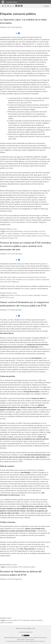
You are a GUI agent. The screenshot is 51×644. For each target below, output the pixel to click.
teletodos (26, 620)
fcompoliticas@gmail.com (26, 632)
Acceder (46, 6)
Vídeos (9, 618)
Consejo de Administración (30, 234)
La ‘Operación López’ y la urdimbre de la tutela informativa (23, 21)
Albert (20, 27)
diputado (37, 295)
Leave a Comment (6, 623)
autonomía (10, 231)
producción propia (6, 238)
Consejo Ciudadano (13, 234)
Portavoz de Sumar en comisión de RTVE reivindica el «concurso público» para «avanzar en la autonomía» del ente (25, 246)
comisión (17, 295)
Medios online (12, 229)
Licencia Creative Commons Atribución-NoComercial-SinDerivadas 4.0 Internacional (32, 638)
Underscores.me (40, 641)
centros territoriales (31, 231)
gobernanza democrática (17, 236)
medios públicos (32, 236)
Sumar (12, 298)
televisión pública (29, 567)
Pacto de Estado (44, 236)
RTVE (16, 238)
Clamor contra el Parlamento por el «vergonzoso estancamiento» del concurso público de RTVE (25, 304)
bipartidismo (19, 231)
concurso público (27, 295)
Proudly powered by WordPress (15, 641)
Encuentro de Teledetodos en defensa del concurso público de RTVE (21, 573)
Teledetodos (20, 360)
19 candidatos (42, 509)
